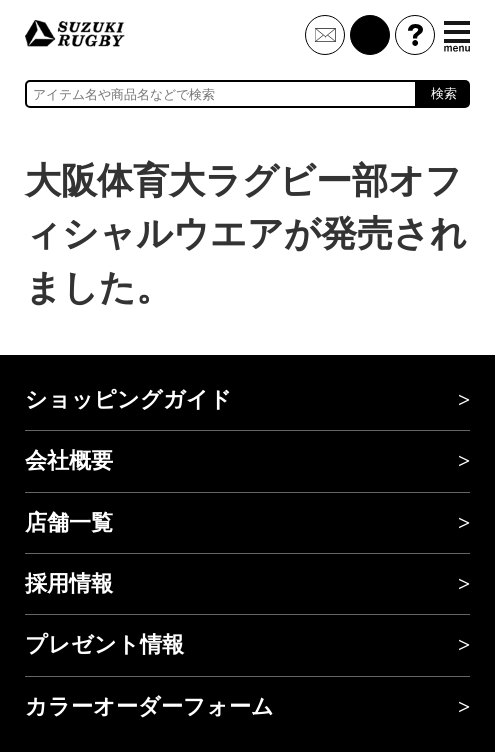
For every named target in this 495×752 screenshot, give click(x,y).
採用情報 (69, 584)
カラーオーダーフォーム (149, 707)
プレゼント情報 (104, 645)
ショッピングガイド (128, 400)
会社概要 (69, 461)
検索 (444, 93)
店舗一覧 (69, 523)
